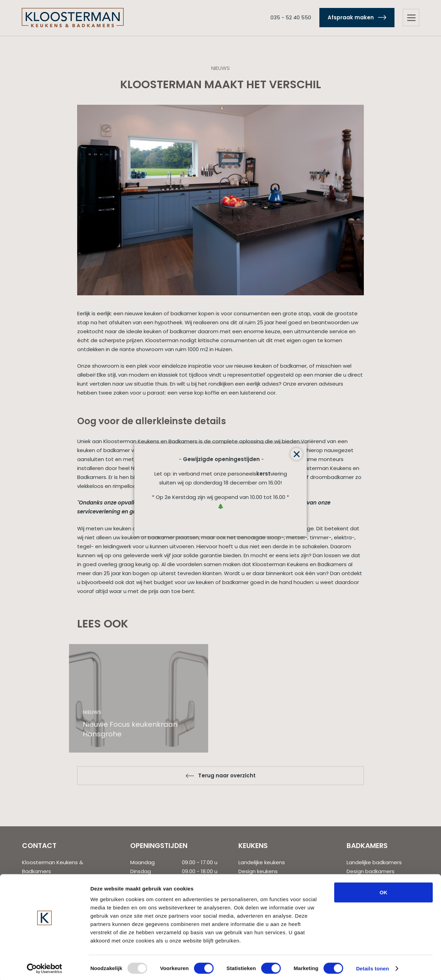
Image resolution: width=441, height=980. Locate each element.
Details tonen (372, 966)
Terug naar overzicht (227, 775)
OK (384, 890)
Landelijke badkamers (374, 862)
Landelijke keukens (262, 862)
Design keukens (258, 871)
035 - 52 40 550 (289, 18)
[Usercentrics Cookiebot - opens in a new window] (45, 967)
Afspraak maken (349, 18)
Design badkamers (371, 871)
